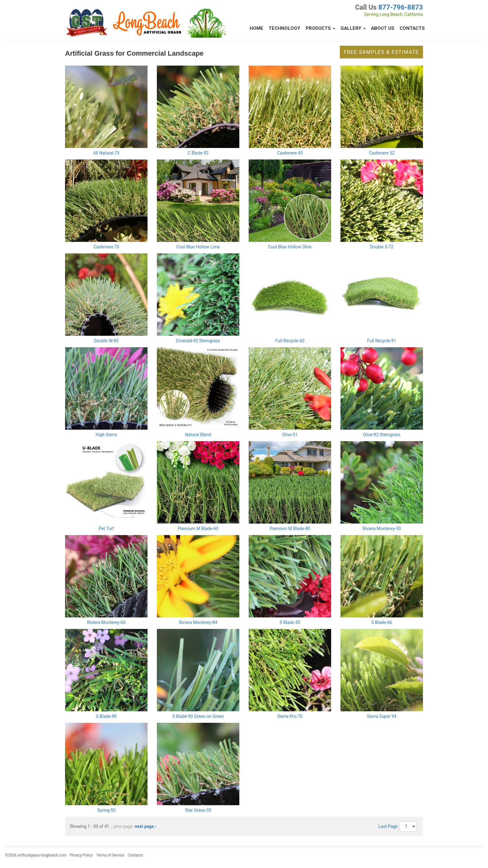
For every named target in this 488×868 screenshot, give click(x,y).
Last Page (388, 826)
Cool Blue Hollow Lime (198, 247)
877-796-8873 (401, 7)
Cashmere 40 (290, 153)
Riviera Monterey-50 (382, 529)
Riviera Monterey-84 (198, 622)
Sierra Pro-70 (290, 716)
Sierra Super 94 (382, 716)
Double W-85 (106, 341)
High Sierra (106, 435)
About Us (383, 28)
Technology (284, 28)
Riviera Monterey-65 (106, 622)
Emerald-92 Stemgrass (198, 341)
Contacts (412, 28)
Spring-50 (106, 810)
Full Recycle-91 (382, 341)
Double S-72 (382, 247)
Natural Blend (198, 435)
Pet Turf (106, 529)
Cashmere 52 (382, 153)
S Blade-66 (382, 622)
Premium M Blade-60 (198, 529)
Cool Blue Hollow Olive (290, 247)
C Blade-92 (198, 153)
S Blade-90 (106, 716)
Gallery (353, 28)
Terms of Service (110, 855)
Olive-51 (290, 435)
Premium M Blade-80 (290, 529)
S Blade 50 (290, 622)
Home (256, 28)
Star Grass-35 (198, 810)
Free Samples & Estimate (381, 52)
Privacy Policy (81, 855)
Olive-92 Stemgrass (382, 435)
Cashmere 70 (106, 247)
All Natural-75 (106, 153)
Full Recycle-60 (290, 341)
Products (320, 28)
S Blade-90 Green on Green (198, 716)
